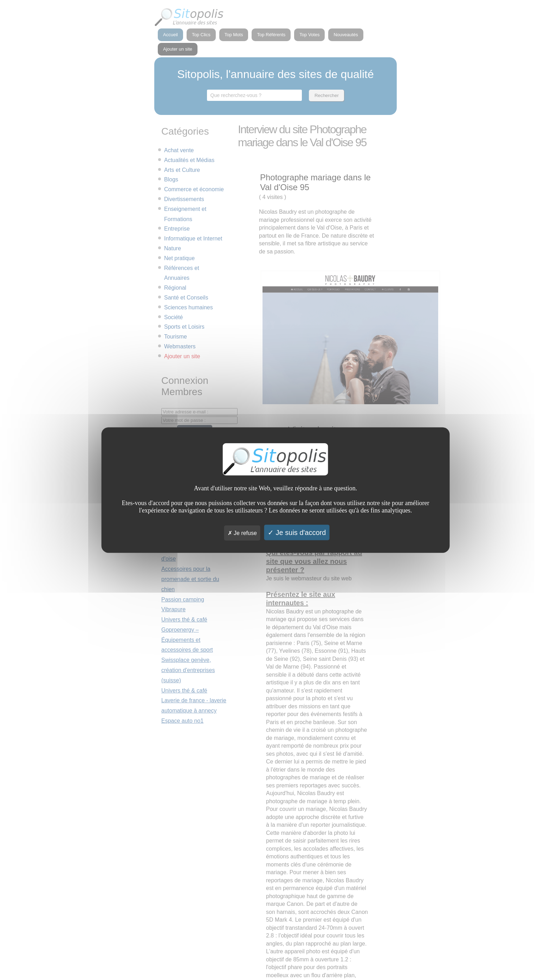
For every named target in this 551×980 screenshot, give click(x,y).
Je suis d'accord (297, 532)
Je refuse (242, 533)
